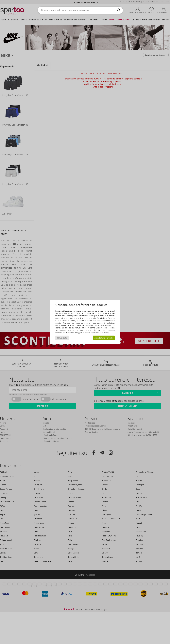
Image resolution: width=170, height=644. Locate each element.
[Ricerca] (119, 10)
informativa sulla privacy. (100, 333)
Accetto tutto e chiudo (104, 338)
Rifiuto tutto (62, 338)
